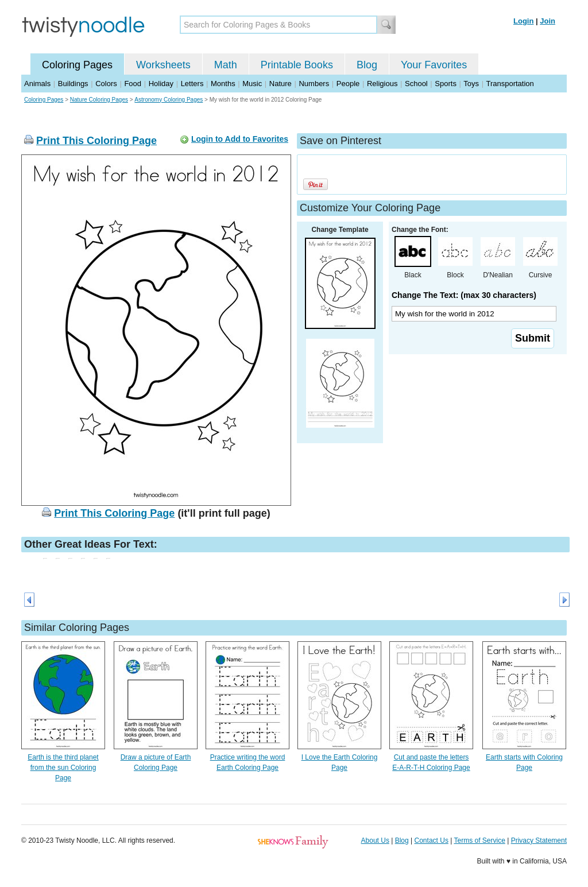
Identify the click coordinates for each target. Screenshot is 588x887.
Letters (192, 84)
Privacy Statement (539, 840)
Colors (106, 84)
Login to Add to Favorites (240, 139)
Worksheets (163, 65)
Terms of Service (479, 840)
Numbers (314, 84)
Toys (471, 84)
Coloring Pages (77, 65)
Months (223, 84)
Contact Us (432, 840)
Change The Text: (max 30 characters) (464, 295)
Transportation (510, 84)
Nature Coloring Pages (99, 100)
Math (226, 65)
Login (523, 21)
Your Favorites (434, 65)
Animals (37, 84)
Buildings (73, 84)
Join (548, 21)
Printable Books (297, 65)
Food (133, 84)
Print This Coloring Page (96, 141)
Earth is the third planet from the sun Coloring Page (63, 768)
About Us (375, 840)
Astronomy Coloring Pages (169, 100)
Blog (367, 65)
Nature (281, 84)
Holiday (161, 84)
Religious (382, 84)
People (348, 84)
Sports (446, 84)
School (416, 84)
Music (252, 84)
